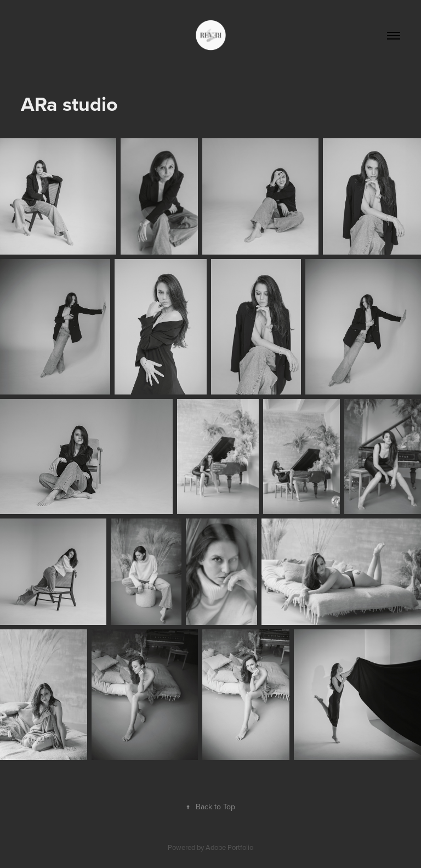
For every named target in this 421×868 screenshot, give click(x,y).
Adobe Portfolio (229, 847)
